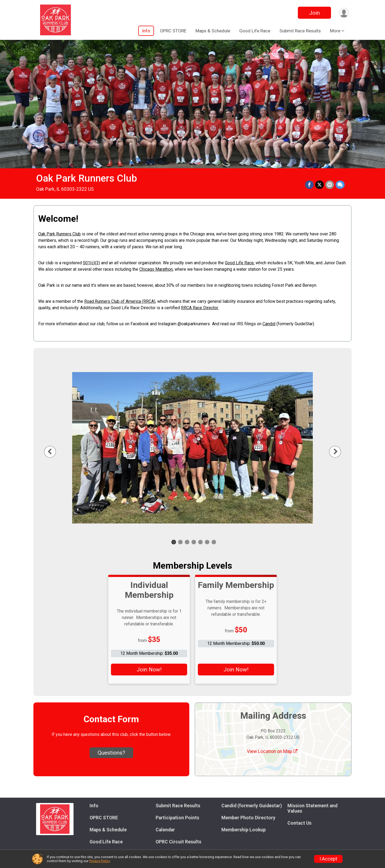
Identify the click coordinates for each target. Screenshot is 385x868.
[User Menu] (344, 13)
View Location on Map (272, 751)
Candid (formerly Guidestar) (252, 806)
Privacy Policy (99, 861)
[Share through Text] (340, 185)
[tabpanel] (192, 448)
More (335, 31)
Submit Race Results (300, 31)
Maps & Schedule (213, 31)
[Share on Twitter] (319, 185)
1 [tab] (174, 542)
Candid (269, 324)
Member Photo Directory (248, 818)
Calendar (165, 830)
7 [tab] (214, 542)
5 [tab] (200, 542)
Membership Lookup (244, 830)
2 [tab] (180, 542)
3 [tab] (187, 542)
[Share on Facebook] (309, 185)
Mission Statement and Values (312, 808)
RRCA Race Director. (200, 308)
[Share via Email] (330, 185)
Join (314, 13)
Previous (54, 452)
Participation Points (177, 818)
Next (339, 452)
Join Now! (149, 670)
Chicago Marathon (156, 269)
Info (146, 31)
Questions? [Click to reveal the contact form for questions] (111, 753)
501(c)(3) (91, 263)
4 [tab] (194, 542)
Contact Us (299, 823)
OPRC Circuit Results (178, 842)
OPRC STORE (173, 31)
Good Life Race (255, 31)
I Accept (328, 859)
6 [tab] (207, 542)
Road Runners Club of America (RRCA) (120, 301)
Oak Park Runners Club (86, 178)
